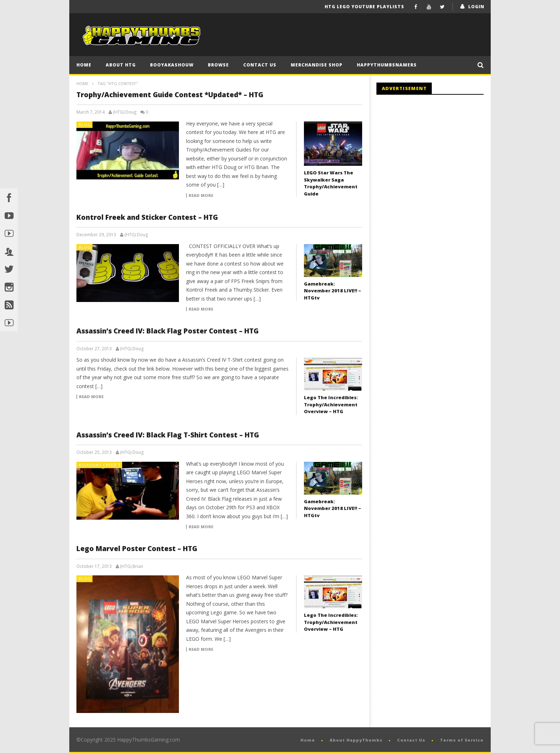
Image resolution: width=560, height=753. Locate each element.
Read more (201, 195)
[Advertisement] (436, 159)
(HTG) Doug (125, 112)
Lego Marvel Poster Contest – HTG (137, 549)
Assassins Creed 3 (100, 465)
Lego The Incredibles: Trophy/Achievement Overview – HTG (331, 404)
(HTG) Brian (132, 566)
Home (84, 65)
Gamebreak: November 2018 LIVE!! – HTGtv (332, 291)
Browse (218, 65)
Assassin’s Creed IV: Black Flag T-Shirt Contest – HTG (168, 435)
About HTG (121, 65)
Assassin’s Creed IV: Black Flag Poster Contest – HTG (167, 331)
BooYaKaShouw (172, 65)
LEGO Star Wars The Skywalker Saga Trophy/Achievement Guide (331, 183)
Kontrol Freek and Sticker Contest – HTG (147, 217)
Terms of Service (462, 740)
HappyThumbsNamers (387, 65)
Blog (85, 125)
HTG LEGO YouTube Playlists (364, 7)
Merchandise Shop (317, 65)
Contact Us (260, 65)
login (476, 7)
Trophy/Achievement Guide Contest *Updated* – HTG (170, 95)
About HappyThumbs (356, 740)
